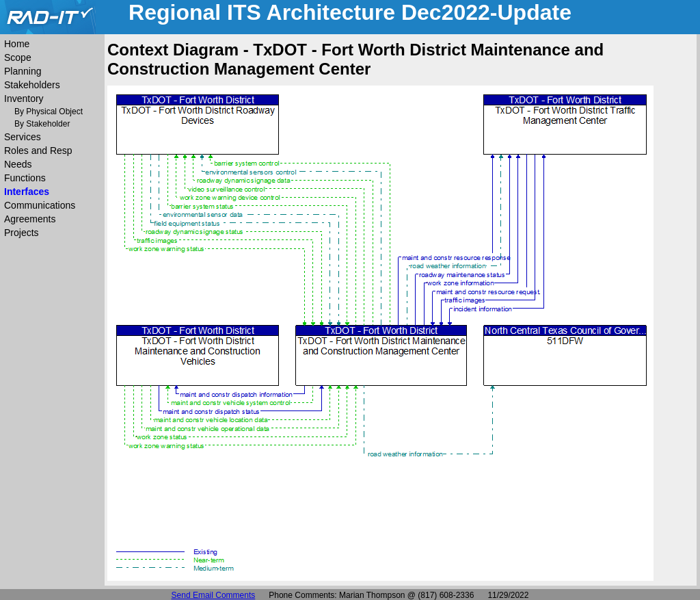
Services (23, 137)
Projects (22, 233)
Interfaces (27, 192)
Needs (18, 164)
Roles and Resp (38, 151)
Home (17, 44)
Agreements (30, 219)
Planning (23, 71)
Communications (40, 205)
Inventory (24, 99)
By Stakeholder (42, 124)
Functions (25, 178)
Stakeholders (32, 85)
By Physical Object (49, 112)
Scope (18, 57)
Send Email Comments (214, 595)
